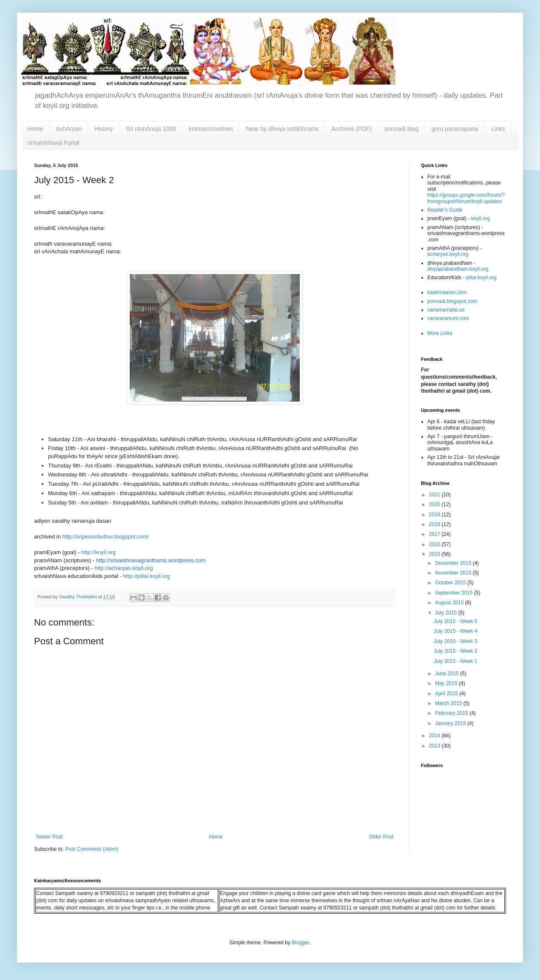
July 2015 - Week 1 (456, 661)
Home (35, 129)
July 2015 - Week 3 (456, 641)
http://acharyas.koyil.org (124, 568)
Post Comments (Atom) (92, 849)
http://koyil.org (98, 552)
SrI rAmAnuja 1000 (151, 129)
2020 (435, 504)
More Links (440, 333)
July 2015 (447, 613)
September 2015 (455, 593)
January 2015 (451, 723)
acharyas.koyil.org (448, 254)
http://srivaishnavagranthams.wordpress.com (151, 560)
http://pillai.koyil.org (147, 576)
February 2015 (452, 713)
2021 (435, 495)
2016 (435, 544)
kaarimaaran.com (447, 292)
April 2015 (447, 694)
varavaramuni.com (448, 318)
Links (498, 129)
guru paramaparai (455, 129)
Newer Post (49, 837)
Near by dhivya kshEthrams (282, 129)
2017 (435, 534)
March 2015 (449, 703)
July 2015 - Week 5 (456, 621)
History (104, 129)
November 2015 (454, 573)
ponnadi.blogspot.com (452, 301)
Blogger (300, 943)
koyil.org (481, 218)
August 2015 (450, 603)
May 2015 (447, 683)
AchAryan (69, 129)
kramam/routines (211, 129)
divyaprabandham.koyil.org (458, 269)
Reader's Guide (445, 210)
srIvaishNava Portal (53, 143)
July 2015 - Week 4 (456, 631)
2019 (435, 515)
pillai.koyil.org (481, 278)
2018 (435, 524)
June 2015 (448, 674)
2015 (435, 554)
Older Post (381, 837)
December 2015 (454, 563)
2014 (435, 736)
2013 (435, 746)
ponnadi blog (401, 129)
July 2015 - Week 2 (456, 651)
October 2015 (451, 583)
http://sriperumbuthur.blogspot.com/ (105, 537)
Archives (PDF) (351, 129)
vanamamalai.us (446, 310)
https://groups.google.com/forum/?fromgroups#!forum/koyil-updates (466, 198)
